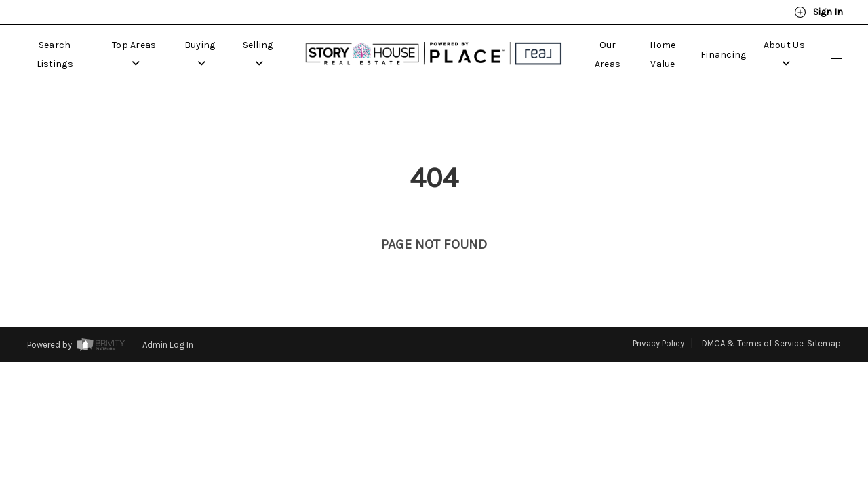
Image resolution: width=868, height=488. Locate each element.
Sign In (818, 12)
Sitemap (824, 318)
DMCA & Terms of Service (753, 318)
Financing (724, 55)
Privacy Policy (658, 318)
